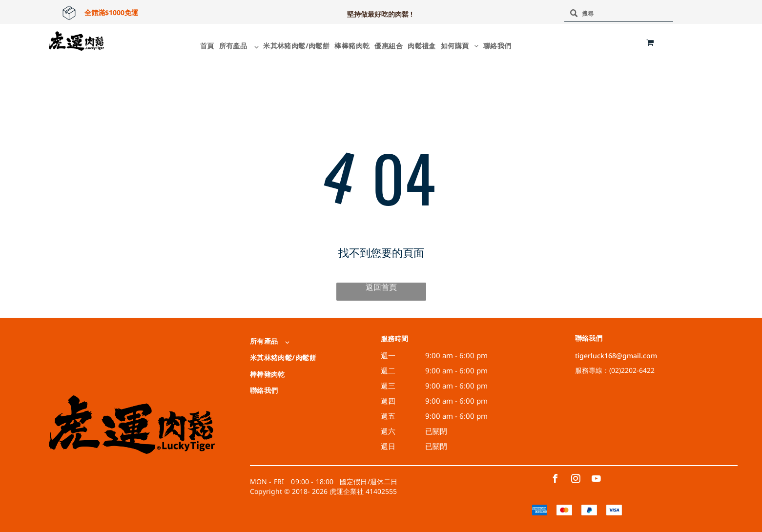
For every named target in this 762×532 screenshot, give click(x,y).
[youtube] (596, 480)
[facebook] (555, 480)
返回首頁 (381, 287)
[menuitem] (205, 46)
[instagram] (576, 480)
